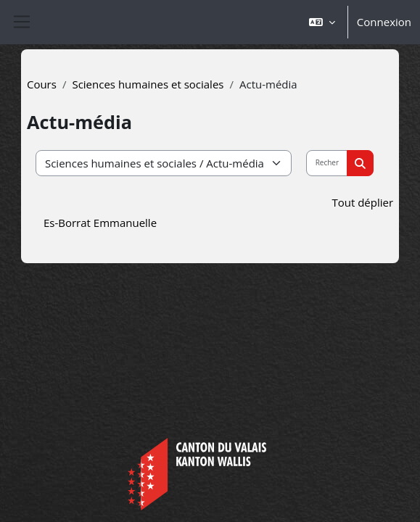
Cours (42, 84)
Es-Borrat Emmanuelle (100, 223)
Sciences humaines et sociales (148, 84)
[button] (322, 22)
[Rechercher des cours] (328, 163)
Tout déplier (362, 202)
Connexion (384, 22)
